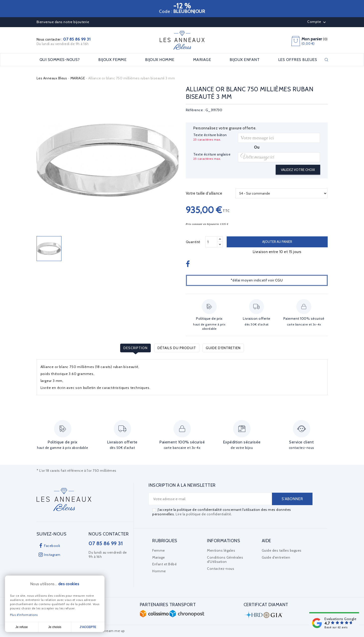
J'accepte (88, 627)
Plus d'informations (24, 615)
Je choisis (55, 627)
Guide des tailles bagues (282, 550)
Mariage (159, 557)
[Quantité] (211, 242)
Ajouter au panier (277, 242)
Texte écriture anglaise (212, 154)
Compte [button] (317, 22)
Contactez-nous (221, 569)
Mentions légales (221, 550)
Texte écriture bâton (210, 135)
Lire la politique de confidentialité (203, 514)
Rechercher (326, 60)
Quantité (193, 242)
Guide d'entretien (223, 348)
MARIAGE (202, 60)
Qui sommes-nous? (60, 60)
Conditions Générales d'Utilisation (225, 560)
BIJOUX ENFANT (245, 60)
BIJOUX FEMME (112, 60)
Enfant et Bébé (164, 564)
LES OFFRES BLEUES (298, 60)
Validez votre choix (298, 170)
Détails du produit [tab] (177, 348)
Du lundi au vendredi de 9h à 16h (63, 44)
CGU (279, 280)
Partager (188, 264)
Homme (159, 571)
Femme (159, 550)
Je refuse (22, 627)
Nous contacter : (64, 39)
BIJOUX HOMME (160, 60)
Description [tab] (135, 348)
